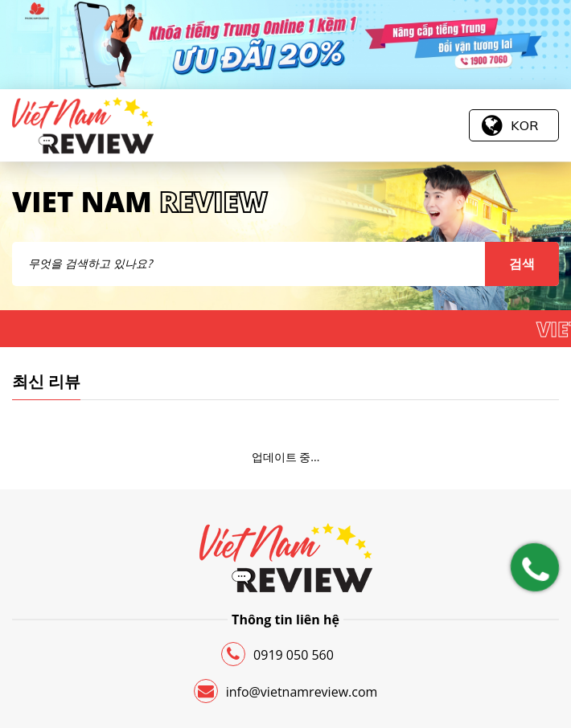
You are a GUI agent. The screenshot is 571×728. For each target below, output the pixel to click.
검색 (522, 264)
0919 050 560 (277, 654)
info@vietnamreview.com (286, 691)
